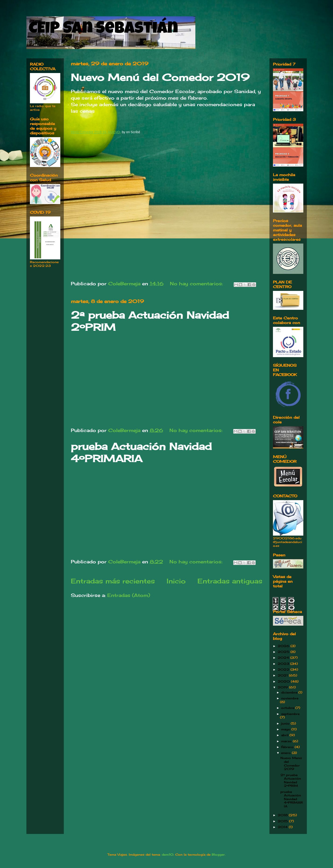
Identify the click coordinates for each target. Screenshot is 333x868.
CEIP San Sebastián (103, 30)
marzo (287, 741)
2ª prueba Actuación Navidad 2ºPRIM (291, 780)
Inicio (176, 581)
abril (285, 735)
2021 (283, 675)
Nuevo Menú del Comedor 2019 (160, 77)
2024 (284, 658)
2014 (283, 827)
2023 (284, 664)
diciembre (290, 692)
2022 (284, 669)
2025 (284, 652)
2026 (284, 646)
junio (286, 723)
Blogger (218, 854)
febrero (288, 747)
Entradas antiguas (230, 581)
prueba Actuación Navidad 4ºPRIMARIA (141, 452)
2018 (283, 815)
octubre (288, 708)
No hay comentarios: (197, 284)
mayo (286, 729)
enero (286, 753)
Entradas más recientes (113, 581)
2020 (284, 681)
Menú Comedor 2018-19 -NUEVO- (96, 132)
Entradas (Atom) (129, 595)
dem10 (168, 854)
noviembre (290, 698)
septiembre (290, 714)
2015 (283, 821)
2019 (283, 687)
